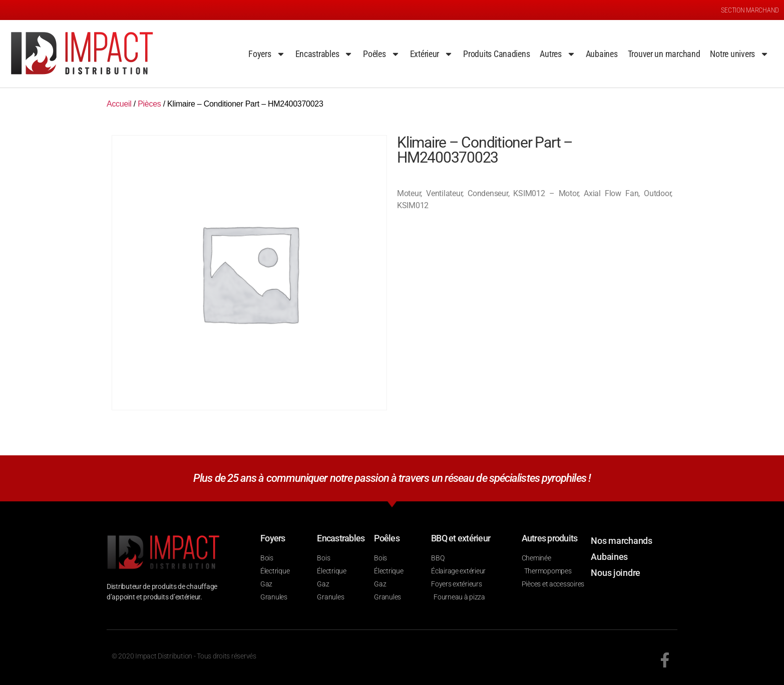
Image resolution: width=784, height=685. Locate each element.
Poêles (381, 54)
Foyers (267, 54)
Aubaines (602, 54)
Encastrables (324, 54)
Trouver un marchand (664, 54)
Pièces (149, 104)
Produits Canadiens (496, 54)
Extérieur (432, 54)
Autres (557, 54)
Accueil (119, 104)
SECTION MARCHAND (750, 10)
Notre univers (739, 54)
